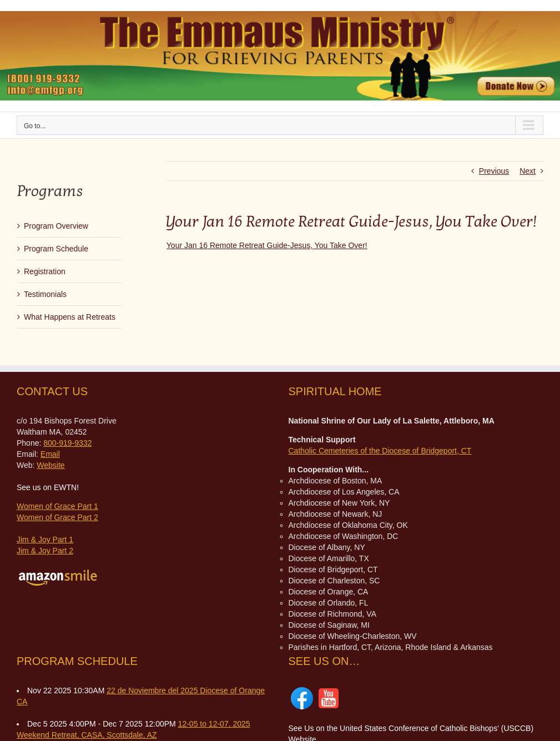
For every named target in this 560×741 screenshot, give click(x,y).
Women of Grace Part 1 (57, 506)
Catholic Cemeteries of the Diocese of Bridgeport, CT (380, 451)
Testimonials (45, 294)
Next (528, 171)
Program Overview (56, 226)
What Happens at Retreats (70, 317)
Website (51, 465)
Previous (494, 171)
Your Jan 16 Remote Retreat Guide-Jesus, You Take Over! (267, 245)
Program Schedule (56, 249)
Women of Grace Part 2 (57, 517)
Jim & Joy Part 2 (45, 551)
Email (50, 454)
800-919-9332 (67, 443)
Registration (45, 271)
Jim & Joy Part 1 (45, 540)
